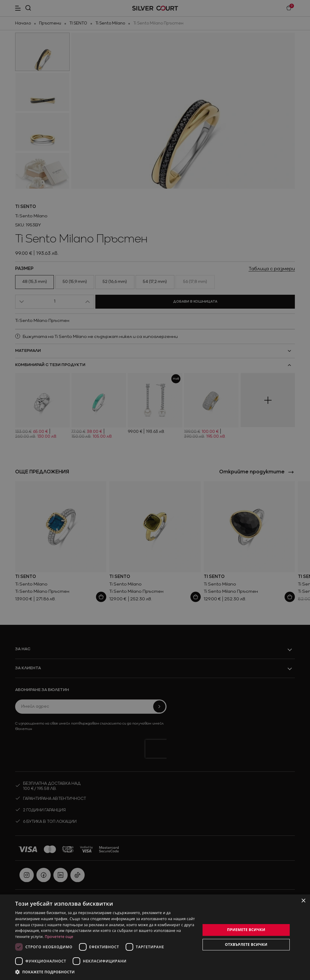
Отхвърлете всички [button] (246, 944)
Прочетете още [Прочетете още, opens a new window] (59, 937)
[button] (105, 972)
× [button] (303, 901)
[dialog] (155, 937)
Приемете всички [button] (246, 930)
